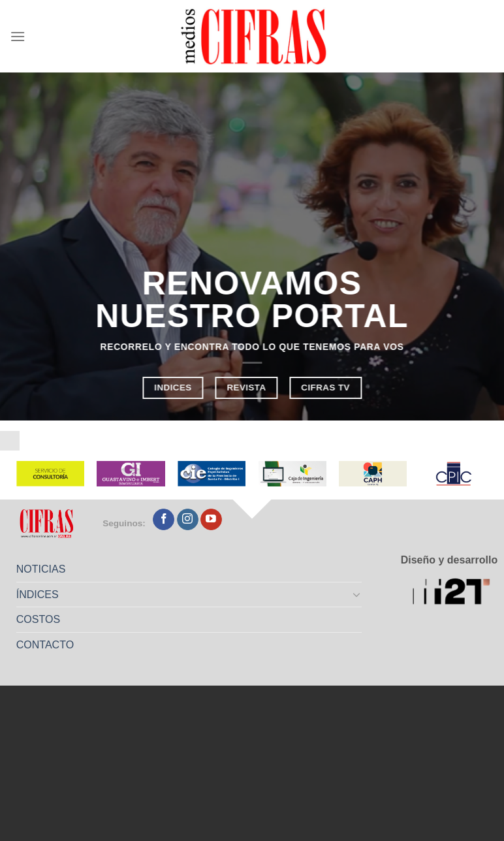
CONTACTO (45, 645)
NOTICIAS (41, 569)
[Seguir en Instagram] (188, 520)
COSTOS (38, 619)
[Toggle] (357, 594)
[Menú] (18, 36)
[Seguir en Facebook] (164, 520)
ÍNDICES (38, 595)
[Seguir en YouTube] (211, 520)
